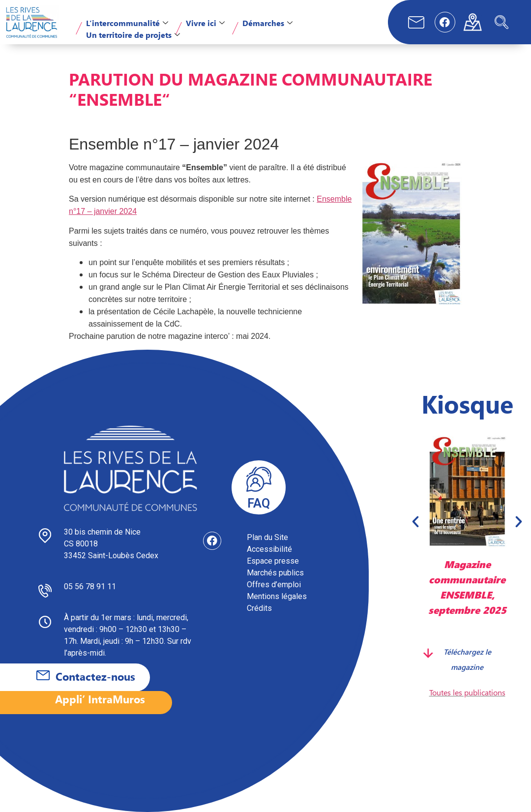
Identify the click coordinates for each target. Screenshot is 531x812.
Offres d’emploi (274, 585)
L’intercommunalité (127, 23)
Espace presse (273, 561)
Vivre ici (205, 23)
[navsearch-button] (501, 22)
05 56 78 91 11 (90, 586)
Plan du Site (267, 537)
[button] (415, 521)
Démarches (267, 23)
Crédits (259, 608)
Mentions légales (277, 596)
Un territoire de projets (133, 35)
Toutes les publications (467, 692)
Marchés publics (275, 573)
